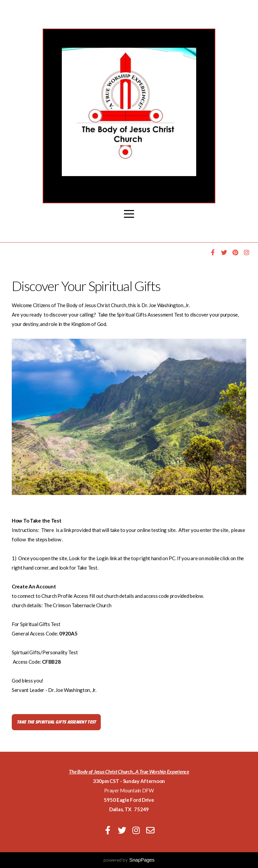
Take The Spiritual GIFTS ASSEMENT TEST (56, 722)
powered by (129, 860)
